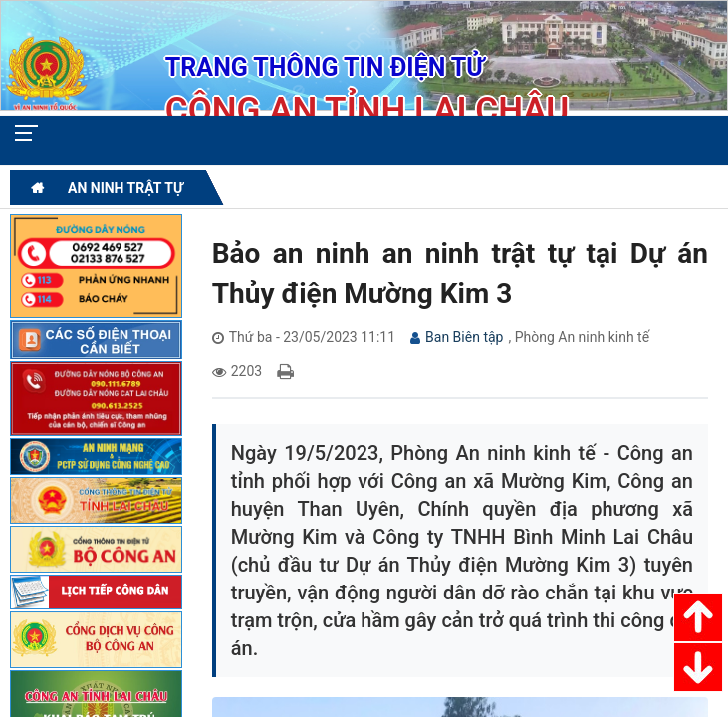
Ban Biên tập (464, 337)
